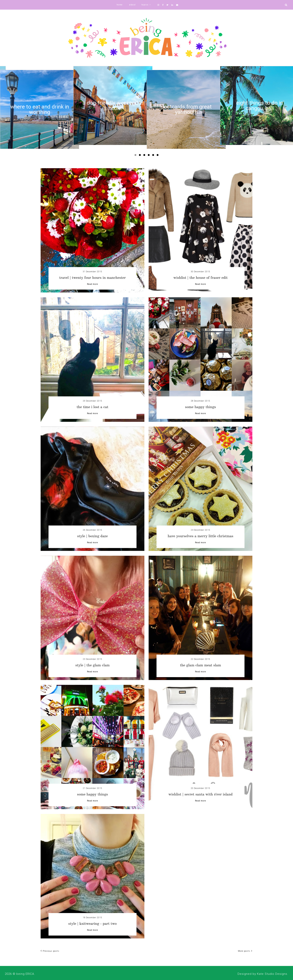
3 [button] (145, 156)
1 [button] (136, 156)
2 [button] (141, 156)
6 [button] (158, 156)
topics (145, 5)
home (120, 5)
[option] (40, 109)
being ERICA (25, 974)
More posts (245, 951)
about (132, 5)
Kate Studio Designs (272, 974)
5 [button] (154, 156)
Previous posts (50, 951)
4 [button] (149, 156)
